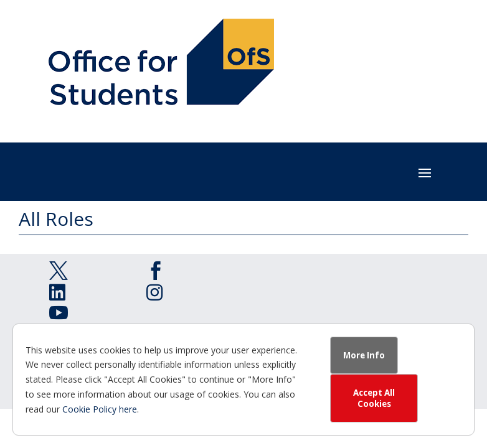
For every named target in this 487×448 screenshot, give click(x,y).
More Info (364, 355)
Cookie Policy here (100, 409)
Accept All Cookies (374, 398)
